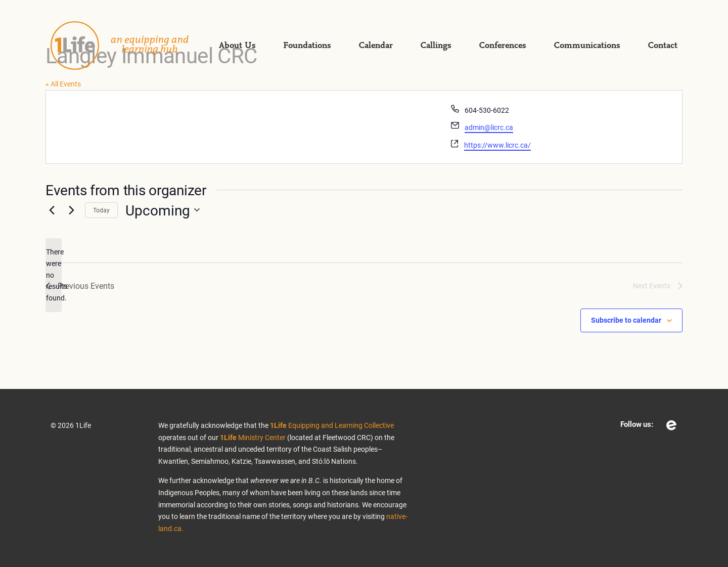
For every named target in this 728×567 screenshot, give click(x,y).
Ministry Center (253, 437)
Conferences (503, 46)
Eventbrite (671, 425)
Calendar (376, 46)
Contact (663, 46)
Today (101, 210)
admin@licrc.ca (489, 127)
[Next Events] (71, 210)
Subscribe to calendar (626, 320)
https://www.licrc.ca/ (497, 145)
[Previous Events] (52, 210)
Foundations (307, 46)
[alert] (54, 275)
